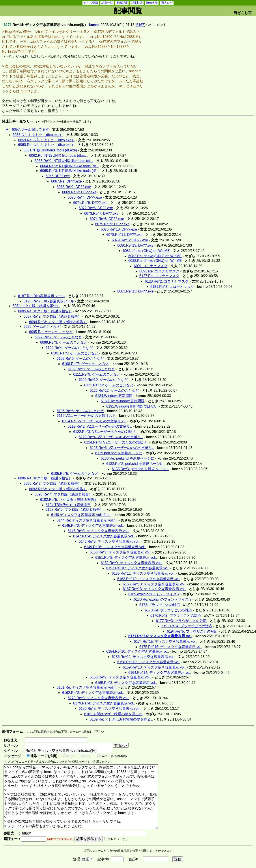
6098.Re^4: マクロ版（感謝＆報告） (64, 494)
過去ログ (167, 3)
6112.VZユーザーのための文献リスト (86, 416)
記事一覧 (107, 3)
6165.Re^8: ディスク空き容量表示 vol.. (126, 683)
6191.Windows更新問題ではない (132, 406)
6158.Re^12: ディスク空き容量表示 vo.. (149, 662)
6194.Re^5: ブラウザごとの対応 (192, 631)
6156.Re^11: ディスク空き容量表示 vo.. (143, 657)
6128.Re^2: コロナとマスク (167, 281)
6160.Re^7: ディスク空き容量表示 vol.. (121, 677)
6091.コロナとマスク (151, 266)
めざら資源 (91, 3)
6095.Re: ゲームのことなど (51, 332)
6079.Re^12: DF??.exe (130, 240)
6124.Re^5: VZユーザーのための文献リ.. (116, 442)
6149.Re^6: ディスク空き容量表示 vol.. (115, 547)
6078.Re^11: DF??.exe (124, 235)
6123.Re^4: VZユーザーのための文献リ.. (111, 437)
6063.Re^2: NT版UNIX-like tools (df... (64, 161)
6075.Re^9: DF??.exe (112, 224)
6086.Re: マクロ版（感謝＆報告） (45, 478)
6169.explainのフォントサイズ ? (154, 594)
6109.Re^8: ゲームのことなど (91, 369)
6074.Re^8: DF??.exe (107, 219)
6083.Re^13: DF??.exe (135, 291)
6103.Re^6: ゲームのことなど (80, 359)
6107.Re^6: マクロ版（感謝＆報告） (75, 509)
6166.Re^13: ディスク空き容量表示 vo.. (154, 584)
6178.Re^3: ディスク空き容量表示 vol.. (99, 698)
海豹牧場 (152, 3)
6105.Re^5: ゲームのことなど (75, 474)
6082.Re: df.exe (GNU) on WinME (155, 256)
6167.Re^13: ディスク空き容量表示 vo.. (154, 589)
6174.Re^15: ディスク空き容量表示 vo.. (165, 642)
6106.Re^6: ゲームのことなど (80, 411)
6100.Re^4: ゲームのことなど (69, 348)
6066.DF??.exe (58, 176)
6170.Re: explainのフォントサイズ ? (163, 599)
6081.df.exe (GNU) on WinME (146, 251)
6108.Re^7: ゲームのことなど (86, 364)
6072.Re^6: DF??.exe (96, 208)
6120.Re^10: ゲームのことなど (103, 380)
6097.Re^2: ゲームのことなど (58, 337)
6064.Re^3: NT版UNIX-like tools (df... (69, 166)
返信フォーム (12, 731)
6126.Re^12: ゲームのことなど (114, 390)
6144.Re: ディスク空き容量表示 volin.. (87, 520)
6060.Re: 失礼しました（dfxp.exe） (47, 145)
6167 (140, 25)
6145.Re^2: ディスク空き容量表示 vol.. (93, 526)
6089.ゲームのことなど (42, 327)
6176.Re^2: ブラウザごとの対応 (176, 616)
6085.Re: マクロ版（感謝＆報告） (45, 311)
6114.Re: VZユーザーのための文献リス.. (94, 421)
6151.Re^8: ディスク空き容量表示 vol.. (126, 558)
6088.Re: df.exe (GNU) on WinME (155, 261)
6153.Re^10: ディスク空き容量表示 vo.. (138, 568)
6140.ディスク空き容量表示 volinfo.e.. (81, 515)
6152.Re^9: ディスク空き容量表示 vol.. (132, 563)
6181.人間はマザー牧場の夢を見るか (113, 714)
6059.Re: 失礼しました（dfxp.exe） (47, 140)
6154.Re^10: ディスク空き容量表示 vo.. (138, 651)
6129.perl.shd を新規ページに (119, 453)
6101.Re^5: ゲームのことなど (75, 353)
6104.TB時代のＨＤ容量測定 (68, 505)
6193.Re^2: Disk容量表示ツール (49, 301)
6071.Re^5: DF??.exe (90, 203)
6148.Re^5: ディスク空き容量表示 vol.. (110, 541)
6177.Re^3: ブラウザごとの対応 (181, 621)
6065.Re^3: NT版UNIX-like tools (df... (69, 171)
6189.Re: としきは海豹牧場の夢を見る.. (121, 719)
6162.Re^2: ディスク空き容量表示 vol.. (93, 693)
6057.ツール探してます (30, 129)
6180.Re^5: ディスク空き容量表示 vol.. (110, 709)
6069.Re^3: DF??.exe (79, 192)
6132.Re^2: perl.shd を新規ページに (135, 464)
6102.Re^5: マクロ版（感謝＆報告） (69, 500)
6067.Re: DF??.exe (66, 181)
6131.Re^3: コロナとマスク (172, 287)
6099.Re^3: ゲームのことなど (64, 342)
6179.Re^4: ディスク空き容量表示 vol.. (104, 703)
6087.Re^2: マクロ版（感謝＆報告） (52, 316)
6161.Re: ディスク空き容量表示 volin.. (87, 687)
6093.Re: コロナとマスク (159, 271)
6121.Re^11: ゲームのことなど (109, 385)
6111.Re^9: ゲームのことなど (97, 374)
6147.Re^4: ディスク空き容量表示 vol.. (104, 536)
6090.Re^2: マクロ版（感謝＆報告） (52, 483)
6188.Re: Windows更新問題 (123, 401)
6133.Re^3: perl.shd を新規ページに (140, 469)
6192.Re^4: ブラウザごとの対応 (187, 626)
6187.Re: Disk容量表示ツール (42, 296)
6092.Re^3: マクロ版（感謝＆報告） (58, 489)
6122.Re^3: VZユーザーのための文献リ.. (105, 432)
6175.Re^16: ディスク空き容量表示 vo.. (171, 647)
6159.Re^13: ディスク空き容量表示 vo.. (154, 667)
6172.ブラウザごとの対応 (160, 605)
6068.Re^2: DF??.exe (74, 187)
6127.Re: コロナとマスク (159, 276)
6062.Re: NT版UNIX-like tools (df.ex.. (58, 156)
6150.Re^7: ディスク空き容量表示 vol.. (121, 552)
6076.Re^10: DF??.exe (119, 229)
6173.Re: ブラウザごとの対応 (168, 610)
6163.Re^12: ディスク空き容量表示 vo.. (149, 579)
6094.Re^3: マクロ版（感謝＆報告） (58, 322)
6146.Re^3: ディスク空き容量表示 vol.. (99, 531)
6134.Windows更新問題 (114, 396)
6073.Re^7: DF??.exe (101, 213)
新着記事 (122, 3)
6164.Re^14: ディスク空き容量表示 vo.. (160, 673)
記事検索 (137, 3)
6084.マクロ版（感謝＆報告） (36, 306)
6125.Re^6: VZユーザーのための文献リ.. (122, 448)
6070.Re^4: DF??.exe (85, 197)
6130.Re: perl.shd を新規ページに (128, 458)
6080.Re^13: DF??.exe (135, 245)
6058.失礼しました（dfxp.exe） (38, 135)
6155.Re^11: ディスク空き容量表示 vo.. (143, 573)
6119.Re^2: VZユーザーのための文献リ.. (100, 426)
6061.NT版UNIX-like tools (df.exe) (50, 150)
